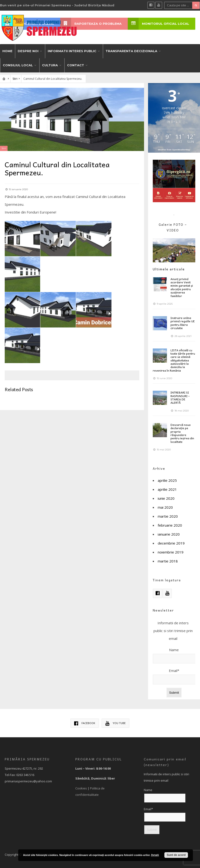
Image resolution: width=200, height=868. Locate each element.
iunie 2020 (166, 498)
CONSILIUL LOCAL (18, 65)
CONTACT (76, 65)
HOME (7, 50)
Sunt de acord (176, 855)
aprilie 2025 (167, 480)
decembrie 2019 (171, 543)
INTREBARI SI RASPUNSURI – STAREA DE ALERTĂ (180, 397)
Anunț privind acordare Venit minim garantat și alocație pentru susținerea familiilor (182, 287)
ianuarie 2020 (169, 534)
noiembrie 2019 (171, 552)
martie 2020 (168, 516)
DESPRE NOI (28, 50)
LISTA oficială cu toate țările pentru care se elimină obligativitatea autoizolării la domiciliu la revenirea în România (174, 360)
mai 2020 (165, 507)
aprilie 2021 (167, 489)
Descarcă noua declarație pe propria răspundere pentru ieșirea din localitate (182, 433)
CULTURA (50, 65)
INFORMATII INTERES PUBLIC (72, 50)
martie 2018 (168, 561)
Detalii (155, 855)
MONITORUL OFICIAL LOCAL (158, 24)
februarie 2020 (170, 525)
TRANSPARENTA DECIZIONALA (131, 50)
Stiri (15, 78)
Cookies (81, 788)
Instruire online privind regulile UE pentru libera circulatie (183, 322)
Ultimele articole (169, 269)
